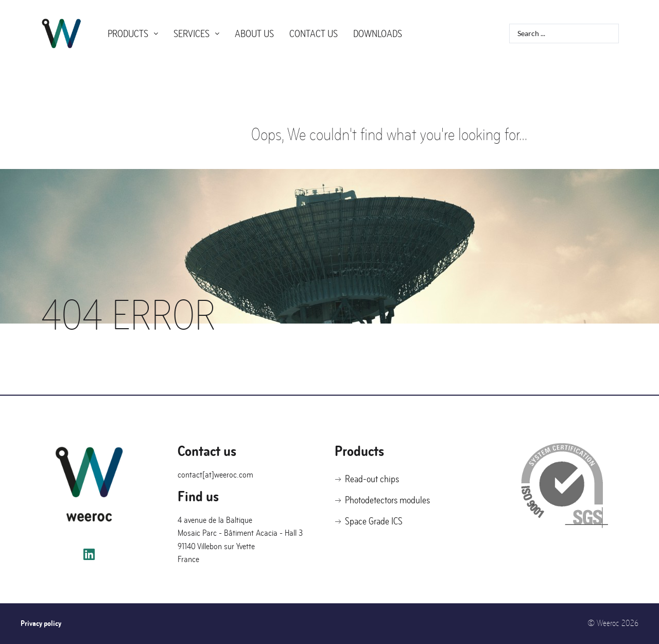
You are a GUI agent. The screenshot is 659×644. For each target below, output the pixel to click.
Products (133, 34)
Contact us (314, 34)
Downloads (378, 34)
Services (196, 34)
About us (254, 34)
